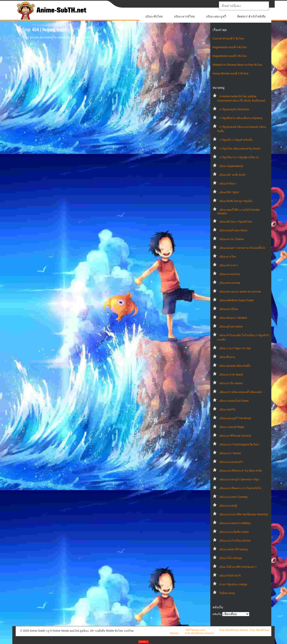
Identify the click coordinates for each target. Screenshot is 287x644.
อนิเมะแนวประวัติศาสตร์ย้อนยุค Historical (244, 514)
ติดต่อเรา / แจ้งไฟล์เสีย (251, 16)
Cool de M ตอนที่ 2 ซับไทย (228, 39)
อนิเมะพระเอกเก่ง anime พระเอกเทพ (240, 292)
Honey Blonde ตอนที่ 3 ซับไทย (230, 74)
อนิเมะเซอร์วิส (227, 410)
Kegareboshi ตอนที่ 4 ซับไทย (230, 47)
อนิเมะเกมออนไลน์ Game (234, 401)
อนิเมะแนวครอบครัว (231, 462)
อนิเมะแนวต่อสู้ (228, 506)
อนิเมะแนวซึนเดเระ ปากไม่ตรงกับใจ (240, 488)
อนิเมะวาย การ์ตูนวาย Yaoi (235, 348)
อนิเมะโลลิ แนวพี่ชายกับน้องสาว (238, 567)
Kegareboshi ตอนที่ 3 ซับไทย (230, 56)
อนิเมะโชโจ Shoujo (231, 558)
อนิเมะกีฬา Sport (229, 192)
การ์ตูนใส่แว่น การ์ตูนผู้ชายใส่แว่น (239, 157)
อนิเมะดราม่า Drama (231, 239)
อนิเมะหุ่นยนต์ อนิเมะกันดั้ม (235, 366)
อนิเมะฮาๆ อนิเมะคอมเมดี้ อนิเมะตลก (241, 392)
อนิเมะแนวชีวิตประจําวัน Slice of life (240, 471)
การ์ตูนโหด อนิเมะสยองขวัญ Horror (240, 149)
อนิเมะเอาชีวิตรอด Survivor (235, 436)
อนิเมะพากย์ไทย (184, 16)
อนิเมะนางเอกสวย (230, 274)
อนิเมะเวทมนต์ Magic (232, 427)
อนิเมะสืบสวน (227, 357)
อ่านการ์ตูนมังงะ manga (233, 584)
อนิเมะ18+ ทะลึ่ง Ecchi (232, 175)
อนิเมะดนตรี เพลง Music (233, 230)
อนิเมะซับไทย (154, 16)
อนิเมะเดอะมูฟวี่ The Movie (235, 418)
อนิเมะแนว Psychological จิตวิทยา (239, 445)
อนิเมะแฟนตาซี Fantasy (234, 549)
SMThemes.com (195, 630)
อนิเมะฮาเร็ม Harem (231, 383)
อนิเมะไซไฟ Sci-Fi (230, 576)
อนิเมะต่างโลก (228, 257)
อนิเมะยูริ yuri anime (231, 327)
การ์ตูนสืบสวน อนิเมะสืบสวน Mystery (241, 118)
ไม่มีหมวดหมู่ (227, 593)
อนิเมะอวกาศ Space (231, 375)
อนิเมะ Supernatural (231, 166)
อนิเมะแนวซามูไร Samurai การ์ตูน (239, 479)
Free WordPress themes (234, 630)
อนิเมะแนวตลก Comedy (233, 497)
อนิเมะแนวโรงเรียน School (235, 541)
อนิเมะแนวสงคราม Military (235, 523)
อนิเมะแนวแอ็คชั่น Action (234, 532)
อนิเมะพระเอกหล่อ (230, 283)
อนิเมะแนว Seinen (230, 453)
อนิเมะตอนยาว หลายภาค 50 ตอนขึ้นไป (242, 248)
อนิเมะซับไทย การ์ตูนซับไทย (236, 222)
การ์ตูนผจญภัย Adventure (234, 109)
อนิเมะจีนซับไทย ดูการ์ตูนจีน (236, 201)
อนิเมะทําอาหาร (229, 265)
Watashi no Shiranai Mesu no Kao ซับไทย (237, 65)
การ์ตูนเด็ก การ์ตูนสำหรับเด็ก (236, 140)
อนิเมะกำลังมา (228, 184)
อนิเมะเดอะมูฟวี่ (216, 16)
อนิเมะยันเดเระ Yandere (233, 318)
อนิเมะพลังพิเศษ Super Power (237, 300)
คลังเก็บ (217, 614)
